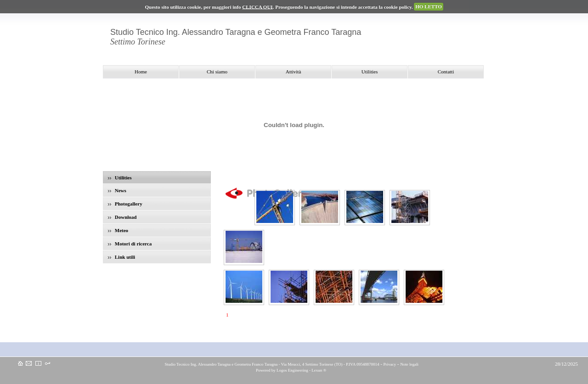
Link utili (122, 257)
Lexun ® (319, 370)
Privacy (390, 364)
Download (122, 217)
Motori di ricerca (130, 244)
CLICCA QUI (257, 6)
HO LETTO (429, 6)
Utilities (120, 178)
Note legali (409, 364)
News (117, 190)
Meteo (118, 230)
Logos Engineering (292, 370)
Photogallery (125, 204)
